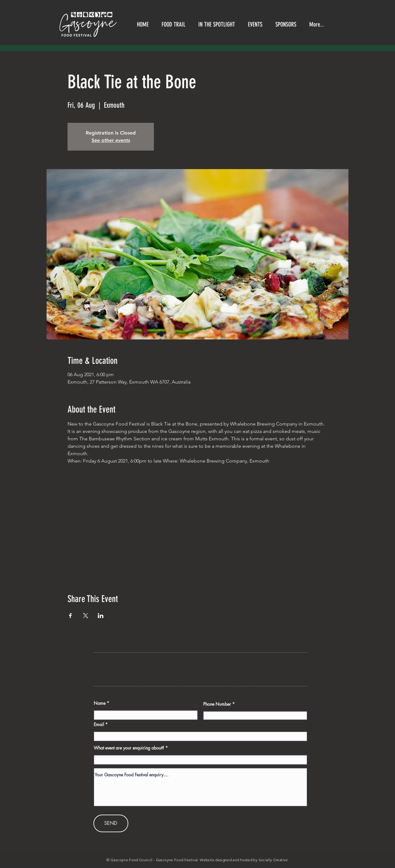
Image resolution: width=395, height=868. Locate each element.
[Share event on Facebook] (70, 616)
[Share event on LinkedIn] (101, 616)
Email (99, 725)
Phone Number (217, 704)
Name (100, 703)
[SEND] (111, 823)
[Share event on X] (86, 616)
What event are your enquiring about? (129, 748)
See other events (111, 140)
